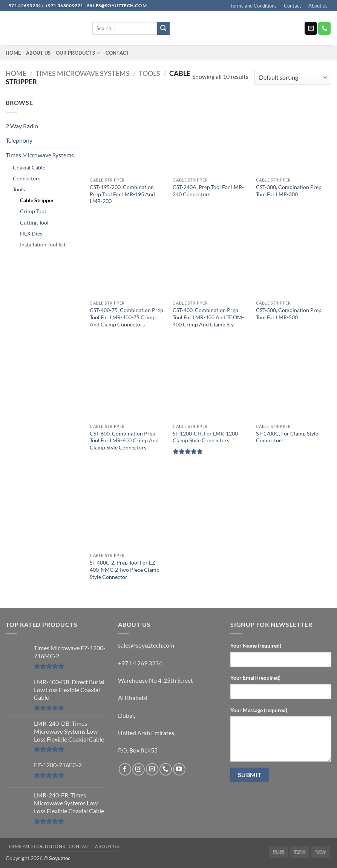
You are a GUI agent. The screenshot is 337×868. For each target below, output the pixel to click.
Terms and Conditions (253, 6)
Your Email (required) (255, 678)
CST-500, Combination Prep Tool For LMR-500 (289, 314)
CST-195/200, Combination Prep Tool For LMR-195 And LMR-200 (122, 194)
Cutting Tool (34, 222)
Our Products (78, 53)
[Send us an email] (311, 28)
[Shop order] (293, 77)
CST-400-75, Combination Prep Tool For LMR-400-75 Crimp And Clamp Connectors (126, 317)
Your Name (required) (256, 646)
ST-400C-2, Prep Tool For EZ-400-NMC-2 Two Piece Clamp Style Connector (125, 569)
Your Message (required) (259, 710)
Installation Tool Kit (43, 244)
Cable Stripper (37, 200)
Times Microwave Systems (83, 73)
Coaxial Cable (29, 167)
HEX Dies (31, 233)
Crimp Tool (33, 211)
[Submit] (163, 28)
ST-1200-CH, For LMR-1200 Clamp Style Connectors (205, 437)
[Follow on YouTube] (179, 769)
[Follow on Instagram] (139, 769)
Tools (149, 73)
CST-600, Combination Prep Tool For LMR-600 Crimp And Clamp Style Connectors (124, 440)
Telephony (19, 140)
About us (318, 6)
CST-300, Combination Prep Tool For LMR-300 (289, 191)
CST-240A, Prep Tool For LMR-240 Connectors (208, 191)
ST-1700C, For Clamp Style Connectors (287, 437)
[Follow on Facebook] (125, 769)
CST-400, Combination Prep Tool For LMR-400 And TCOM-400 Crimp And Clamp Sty (208, 317)
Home (13, 53)
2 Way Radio (22, 126)
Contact (293, 6)
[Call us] (324, 28)
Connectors (27, 178)
